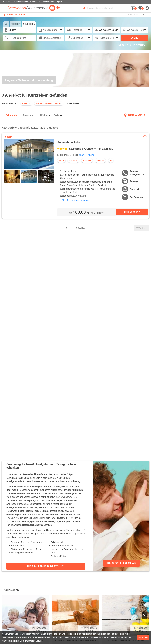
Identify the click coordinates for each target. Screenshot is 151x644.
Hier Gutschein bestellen (121, 563)
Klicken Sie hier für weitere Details (27, 641)
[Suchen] (84, 8)
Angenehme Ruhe (69, 142)
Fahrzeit (16, 24)
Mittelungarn (64, 155)
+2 (111, 160)
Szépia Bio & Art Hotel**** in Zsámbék (91, 149)
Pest (75, 155)
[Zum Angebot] (132, 212)
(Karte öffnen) (87, 155)
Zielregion (29, 24)
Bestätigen (143, 637)
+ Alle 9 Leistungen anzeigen (75, 200)
